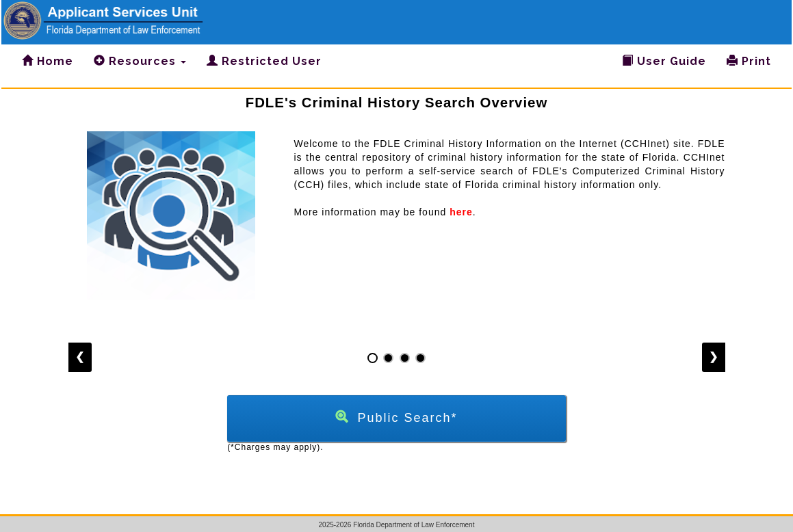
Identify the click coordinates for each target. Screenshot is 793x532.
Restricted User (264, 61)
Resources (140, 61)
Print (749, 61)
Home (48, 61)
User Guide (664, 61)
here (461, 212)
